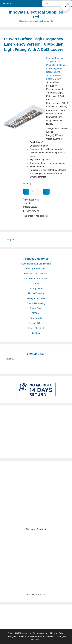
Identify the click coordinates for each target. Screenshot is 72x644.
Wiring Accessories (36, 298)
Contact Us (13, 633)
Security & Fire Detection (36, 274)
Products (51, 65)
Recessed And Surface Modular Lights (54, 75)
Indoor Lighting (53, 69)
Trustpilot (10, 240)
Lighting (61, 65)
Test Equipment (36, 289)
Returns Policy (58, 633)
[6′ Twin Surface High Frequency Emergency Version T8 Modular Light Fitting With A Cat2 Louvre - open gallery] (24, 137)
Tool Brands (36, 318)
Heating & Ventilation (36, 269)
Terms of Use (25, 633)
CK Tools (36, 313)
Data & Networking (36, 303)
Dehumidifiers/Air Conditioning (36, 264)
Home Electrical (36, 328)
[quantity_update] (36, 192)
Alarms (36, 284)
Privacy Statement (41, 633)
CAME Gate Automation (36, 279)
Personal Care (36, 323)
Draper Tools (36, 308)
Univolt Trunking (36, 293)
